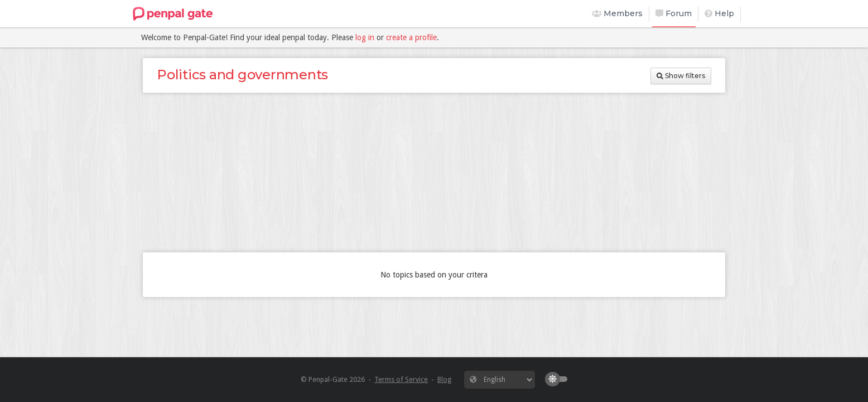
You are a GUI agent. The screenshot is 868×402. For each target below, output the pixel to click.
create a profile (411, 37)
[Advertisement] (434, 173)
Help (719, 13)
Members (618, 13)
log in (365, 37)
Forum (674, 13)
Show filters (681, 76)
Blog (444, 379)
